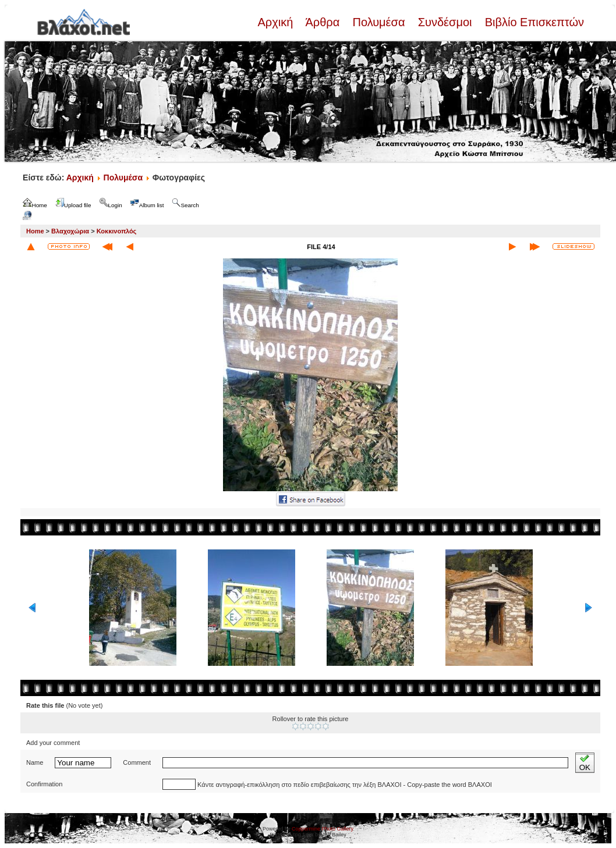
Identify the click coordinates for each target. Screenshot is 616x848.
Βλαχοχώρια (70, 231)
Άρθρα (323, 22)
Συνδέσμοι (445, 22)
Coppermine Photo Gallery (323, 829)
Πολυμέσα (379, 22)
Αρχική (277, 22)
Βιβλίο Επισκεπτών (533, 22)
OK (585, 763)
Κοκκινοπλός (117, 231)
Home (35, 231)
